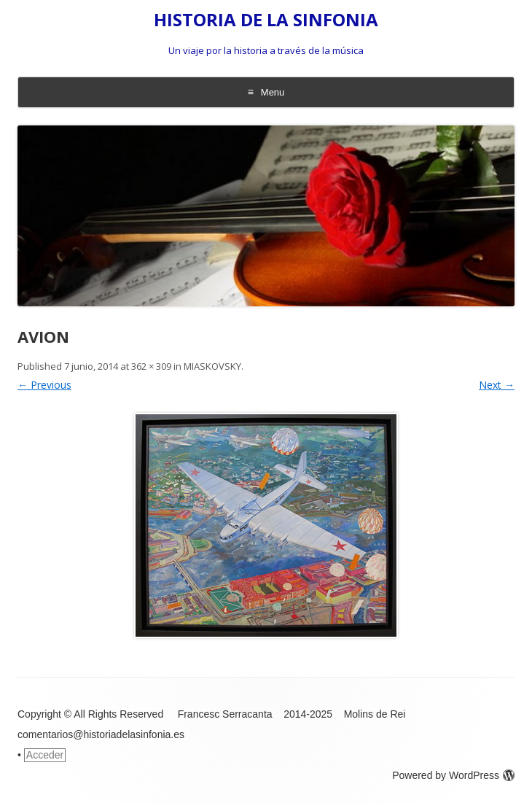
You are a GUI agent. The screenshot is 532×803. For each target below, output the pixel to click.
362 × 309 (151, 366)
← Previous (44, 385)
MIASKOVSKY (212, 366)
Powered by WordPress (453, 775)
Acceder (45, 755)
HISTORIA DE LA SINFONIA (266, 20)
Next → (497, 385)
